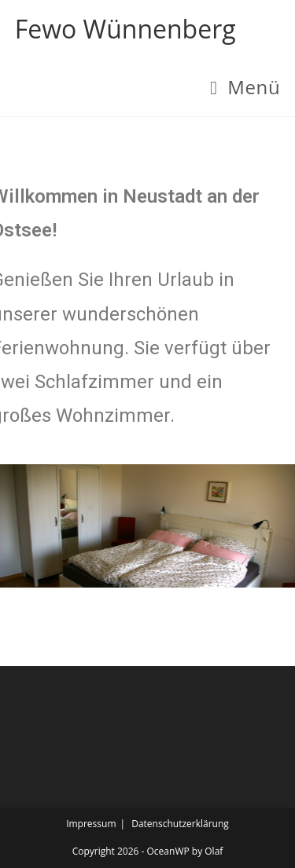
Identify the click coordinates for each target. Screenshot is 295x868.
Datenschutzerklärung (180, 824)
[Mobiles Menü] (245, 87)
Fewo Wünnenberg (125, 29)
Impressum (91, 824)
